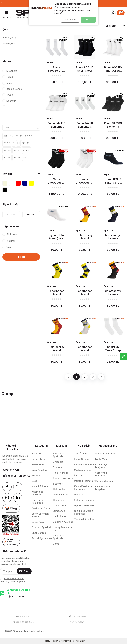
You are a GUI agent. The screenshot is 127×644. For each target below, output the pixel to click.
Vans (50, 174)
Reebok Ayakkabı (63, 478)
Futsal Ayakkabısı (42, 538)
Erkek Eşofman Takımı (40, 515)
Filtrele (21, 257)
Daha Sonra (69, 20)
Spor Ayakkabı (40, 470)
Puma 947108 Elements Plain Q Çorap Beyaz (56, 125)
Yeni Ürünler (81, 454)
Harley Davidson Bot (62, 529)
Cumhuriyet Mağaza (102, 466)
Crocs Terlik (60, 505)
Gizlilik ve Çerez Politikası (83, 512)
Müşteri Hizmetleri (85, 481)
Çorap (6, 29)
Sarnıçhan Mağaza (101, 474)
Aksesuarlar (22, 17)
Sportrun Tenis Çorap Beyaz (113, 348)
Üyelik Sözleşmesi (85, 505)
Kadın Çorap (9, 44)
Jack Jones (60, 516)
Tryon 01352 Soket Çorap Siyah (113, 181)
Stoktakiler (10, 234)
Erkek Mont (38, 464)
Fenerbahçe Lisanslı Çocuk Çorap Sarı (56, 293)
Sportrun (81, 230)
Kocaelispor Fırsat (84, 464)
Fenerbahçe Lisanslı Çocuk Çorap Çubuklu (85, 293)
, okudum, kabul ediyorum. (13, 580)
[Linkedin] (18, 498)
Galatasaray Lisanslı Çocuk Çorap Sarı (85, 237)
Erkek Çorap (10, 38)
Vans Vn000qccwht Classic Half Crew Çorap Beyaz (85, 181)
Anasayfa (7, 17)
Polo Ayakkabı (61, 473)
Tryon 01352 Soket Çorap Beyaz (56, 237)
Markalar (79, 495)
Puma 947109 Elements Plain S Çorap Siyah (113, 125)
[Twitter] (18, 487)
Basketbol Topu (41, 508)
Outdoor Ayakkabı (42, 527)
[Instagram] (7, 498)
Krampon (37, 475)
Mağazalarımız (83, 470)
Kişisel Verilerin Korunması (83, 488)
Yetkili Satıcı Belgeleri (10, 542)
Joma (56, 544)
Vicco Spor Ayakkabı (59, 455)
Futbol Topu (39, 459)
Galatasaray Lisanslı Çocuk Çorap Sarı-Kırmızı (56, 348)
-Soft (46, 641)
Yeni (7, 247)
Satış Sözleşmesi (84, 500)
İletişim (78, 475)
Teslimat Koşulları (84, 519)
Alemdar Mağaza (105, 454)
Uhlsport (58, 462)
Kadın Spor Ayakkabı (38, 493)
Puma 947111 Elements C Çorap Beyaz (85, 125)
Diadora (57, 467)
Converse (58, 500)
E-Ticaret (54, 641)
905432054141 (12, 470)
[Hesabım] (113, 13)
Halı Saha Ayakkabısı (38, 501)
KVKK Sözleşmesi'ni (14, 578)
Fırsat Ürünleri (82, 459)
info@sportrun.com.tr (16, 476)
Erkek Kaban (39, 522)
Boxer (35, 481)
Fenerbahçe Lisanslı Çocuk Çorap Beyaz (85, 348)
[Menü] (7, 13)
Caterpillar (59, 489)
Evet (88, 20)
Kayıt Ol (24, 571)
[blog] (11, 508)
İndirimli (9, 241)
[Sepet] (121, 13)
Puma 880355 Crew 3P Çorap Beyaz (56, 69)
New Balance (61, 495)
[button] (1, 3)
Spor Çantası (39, 533)
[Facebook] (7, 487)
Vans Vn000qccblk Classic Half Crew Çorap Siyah (56, 181)
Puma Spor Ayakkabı (59, 537)
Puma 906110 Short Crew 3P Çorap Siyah (85, 69)
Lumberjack (60, 511)
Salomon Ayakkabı (63, 522)
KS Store (37, 454)
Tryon (107, 174)
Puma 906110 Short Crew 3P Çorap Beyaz (113, 69)
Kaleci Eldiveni (40, 486)
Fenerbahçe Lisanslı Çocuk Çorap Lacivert (113, 237)
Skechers (58, 484)
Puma (50, 63)
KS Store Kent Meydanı (103, 488)
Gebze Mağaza (104, 481)
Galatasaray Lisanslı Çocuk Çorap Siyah (113, 293)
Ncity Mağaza (103, 459)
